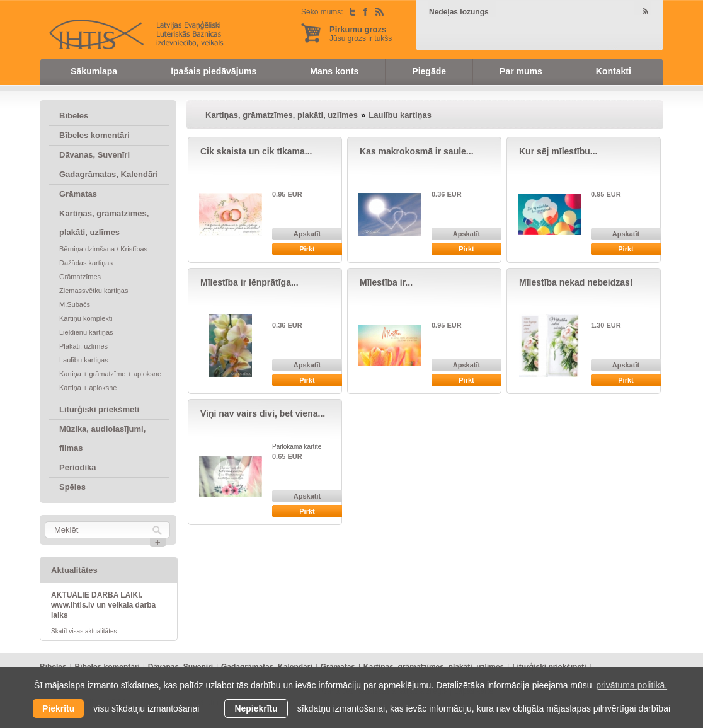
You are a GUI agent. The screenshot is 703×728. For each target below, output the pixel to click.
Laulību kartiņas (84, 360)
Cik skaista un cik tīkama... (256, 151)
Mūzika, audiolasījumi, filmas (102, 438)
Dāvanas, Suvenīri (94, 155)
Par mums (521, 71)
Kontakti (614, 71)
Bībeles (74, 116)
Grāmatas (78, 194)
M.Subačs (75, 304)
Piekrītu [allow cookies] (58, 708)
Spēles (72, 487)
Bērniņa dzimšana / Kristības (103, 249)
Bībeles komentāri (94, 135)
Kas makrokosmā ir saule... (417, 151)
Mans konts (334, 71)
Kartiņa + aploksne (88, 388)
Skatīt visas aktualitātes (84, 631)
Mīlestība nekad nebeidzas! (576, 282)
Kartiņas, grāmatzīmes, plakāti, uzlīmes (104, 223)
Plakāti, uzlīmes (83, 346)
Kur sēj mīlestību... (558, 151)
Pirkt (307, 249)
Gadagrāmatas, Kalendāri (109, 174)
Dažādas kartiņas (86, 263)
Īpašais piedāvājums (214, 71)
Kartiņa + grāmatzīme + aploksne (110, 374)
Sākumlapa (94, 71)
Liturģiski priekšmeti (99, 409)
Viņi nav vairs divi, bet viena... (263, 413)
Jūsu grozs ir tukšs (361, 34)
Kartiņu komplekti (86, 318)
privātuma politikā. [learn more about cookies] (632, 685)
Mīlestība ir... (386, 282)
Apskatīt (307, 234)
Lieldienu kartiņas (86, 332)
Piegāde (429, 71)
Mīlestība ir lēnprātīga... (249, 282)
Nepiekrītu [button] (256, 708)
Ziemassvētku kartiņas (94, 291)
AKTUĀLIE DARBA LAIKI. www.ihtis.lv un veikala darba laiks (103, 605)
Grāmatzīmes (80, 277)
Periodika (78, 467)
